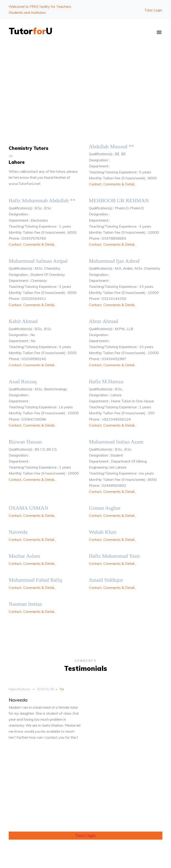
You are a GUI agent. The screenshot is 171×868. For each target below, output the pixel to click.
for (62, 689)
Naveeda (18, 700)
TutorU (31, 31)
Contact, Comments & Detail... (113, 184)
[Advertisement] (85, 78)
